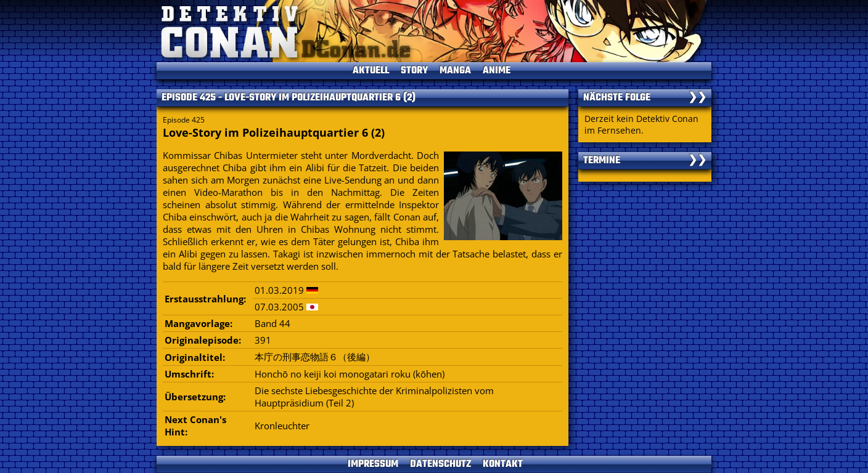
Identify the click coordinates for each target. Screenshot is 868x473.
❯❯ (697, 98)
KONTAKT (503, 464)
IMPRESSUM (373, 464)
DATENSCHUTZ (440, 464)
